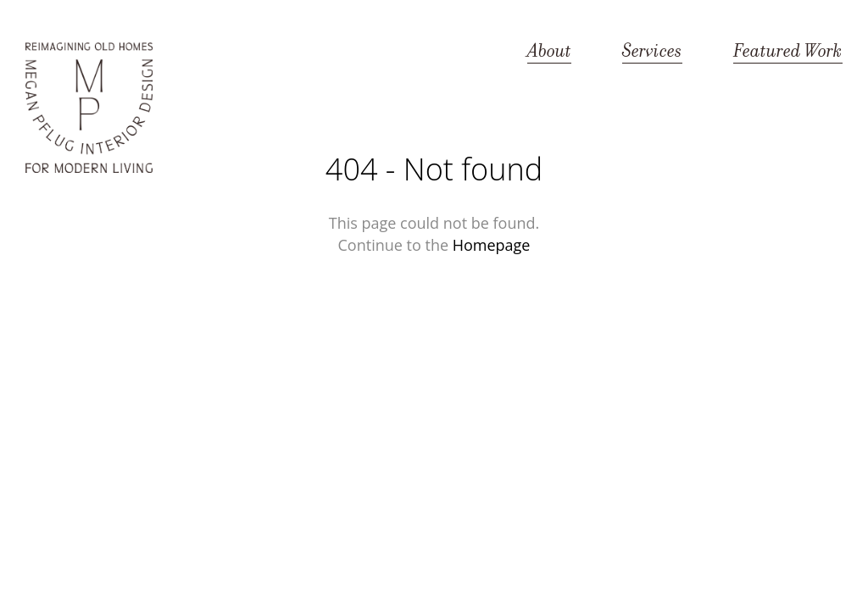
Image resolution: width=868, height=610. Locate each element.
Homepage (492, 245)
